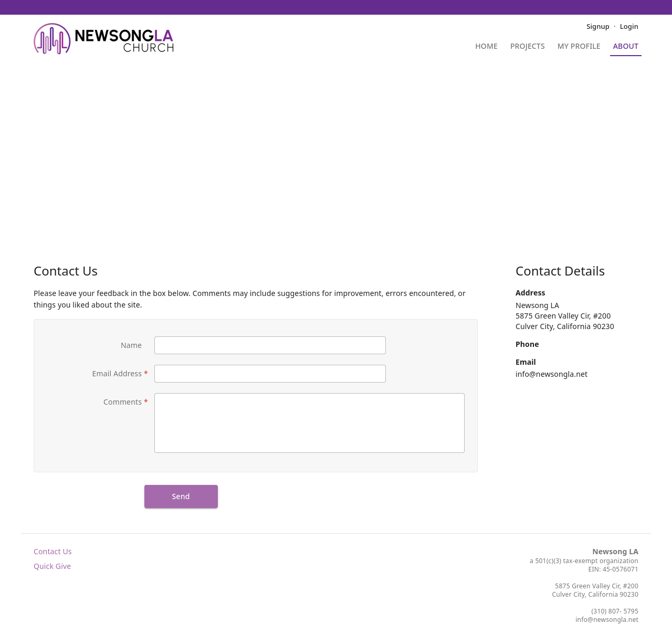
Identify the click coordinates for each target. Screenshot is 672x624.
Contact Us (53, 551)
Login (629, 26)
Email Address (117, 373)
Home (486, 47)
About (626, 47)
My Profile (579, 47)
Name (131, 345)
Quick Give (52, 566)
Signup (598, 26)
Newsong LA (615, 551)
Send (181, 496)
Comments (123, 402)
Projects (528, 47)
